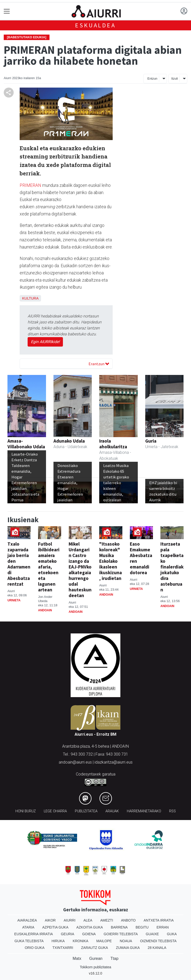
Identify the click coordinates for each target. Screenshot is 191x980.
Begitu (142, 927)
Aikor (50, 920)
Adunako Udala (69, 441)
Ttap (114, 958)
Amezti (107, 920)
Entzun (152, 78)
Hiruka (58, 941)
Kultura (30, 298)
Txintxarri (63, 948)
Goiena (89, 934)
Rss (172, 811)
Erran (163, 927)
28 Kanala (157, 948)
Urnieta (14, 600)
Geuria (68, 934)
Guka (172, 934)
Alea (88, 920)
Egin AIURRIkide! (45, 342)
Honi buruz (26, 811)
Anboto (128, 920)
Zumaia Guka (128, 948)
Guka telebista (29, 941)
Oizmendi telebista (158, 941)
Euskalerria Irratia (33, 934)
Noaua (126, 941)
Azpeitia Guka (55, 927)
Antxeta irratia (159, 920)
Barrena (119, 927)
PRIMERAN (30, 185)
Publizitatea (86, 811)
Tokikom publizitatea (95, 967)
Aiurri (70, 920)
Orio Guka (34, 948)
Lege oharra (55, 811)
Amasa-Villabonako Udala (26, 444)
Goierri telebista (121, 934)
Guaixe (152, 934)
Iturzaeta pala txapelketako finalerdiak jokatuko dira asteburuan (172, 567)
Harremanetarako (144, 811)
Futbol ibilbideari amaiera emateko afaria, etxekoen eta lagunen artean (49, 567)
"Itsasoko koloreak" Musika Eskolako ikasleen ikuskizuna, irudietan (111, 561)
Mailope (104, 941)
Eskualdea (95, 25)
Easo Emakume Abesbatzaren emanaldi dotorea (141, 558)
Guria (151, 441)
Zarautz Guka (95, 948)
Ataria (28, 927)
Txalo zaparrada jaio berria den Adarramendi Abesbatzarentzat (19, 564)
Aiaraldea (27, 920)
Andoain (45, 610)
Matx (77, 958)
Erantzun (99, 364)
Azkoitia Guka (90, 927)
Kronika (80, 941)
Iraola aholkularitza (113, 444)
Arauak (112, 811)
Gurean (96, 958)
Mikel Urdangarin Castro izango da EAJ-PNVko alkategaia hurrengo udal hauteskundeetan (80, 570)
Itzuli (175, 78)
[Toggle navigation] (7, 11)
